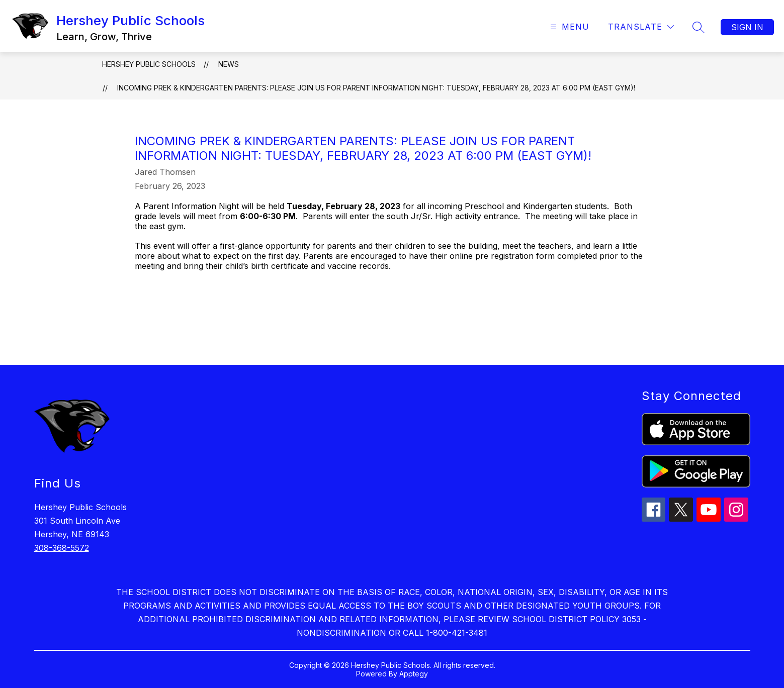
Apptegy (414, 674)
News (229, 64)
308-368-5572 (62, 548)
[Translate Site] (641, 27)
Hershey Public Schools (149, 64)
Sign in (747, 27)
